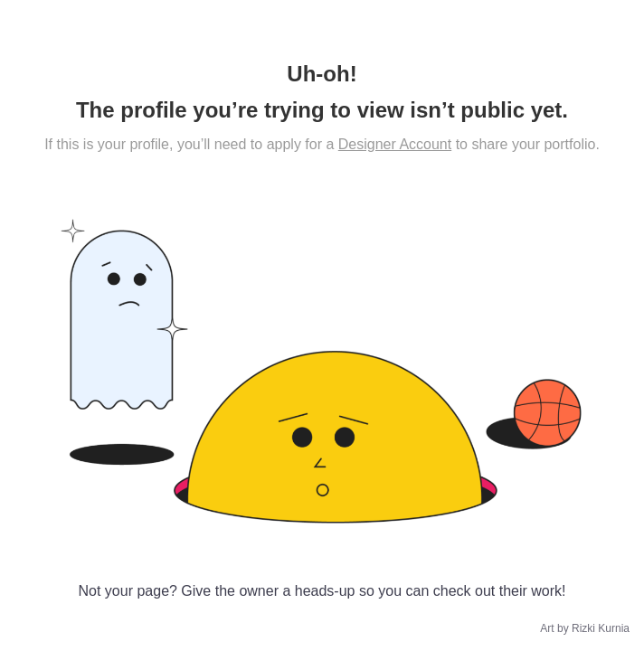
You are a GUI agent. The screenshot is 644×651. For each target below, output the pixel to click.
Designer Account (395, 144)
